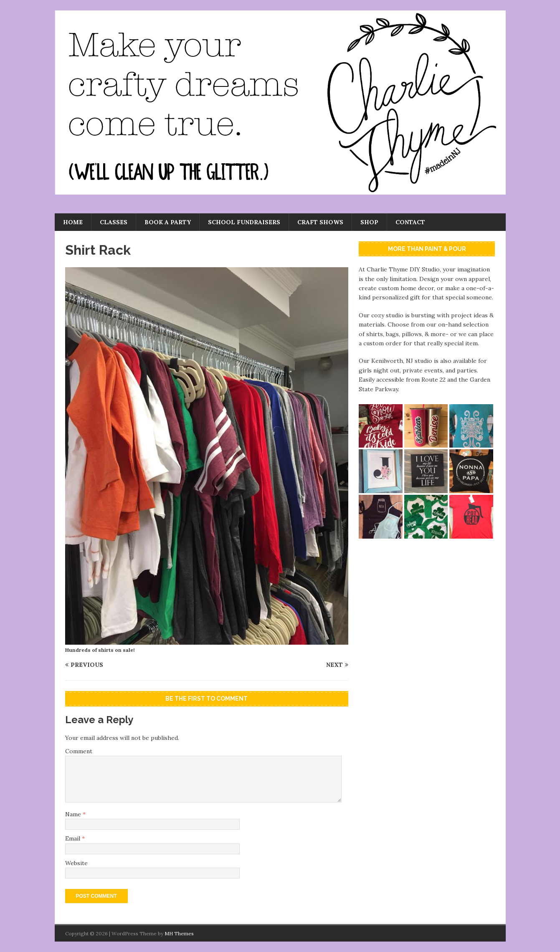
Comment (79, 751)
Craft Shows (320, 222)
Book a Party (168, 222)
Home (73, 222)
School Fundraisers (244, 222)
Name (74, 814)
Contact (410, 222)
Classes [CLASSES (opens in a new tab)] (114, 222)
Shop (369, 222)
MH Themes (179, 933)
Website (76, 863)
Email (73, 838)
